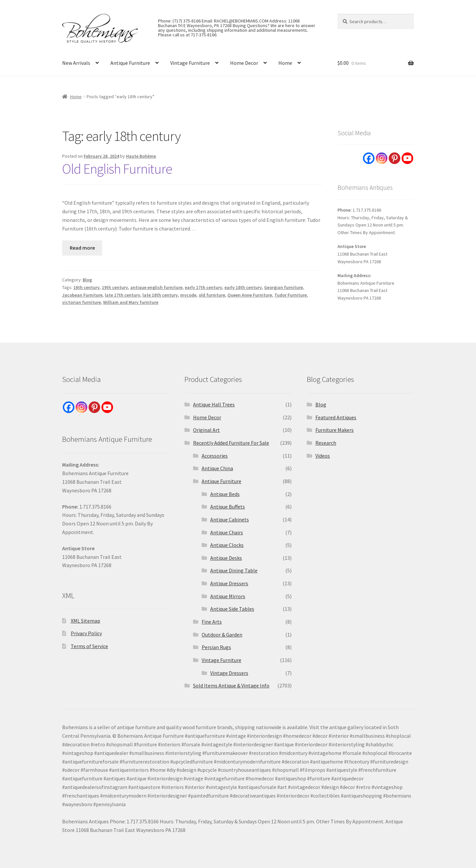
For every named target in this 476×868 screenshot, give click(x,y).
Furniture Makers (335, 430)
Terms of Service (89, 646)
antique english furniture (156, 287)
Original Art (206, 430)
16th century (86, 287)
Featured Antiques (336, 417)
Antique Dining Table (234, 570)
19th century (115, 287)
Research (326, 443)
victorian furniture (81, 302)
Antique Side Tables (232, 609)
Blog (87, 280)
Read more (82, 248)
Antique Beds (225, 494)
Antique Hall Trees (214, 404)
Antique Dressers (229, 583)
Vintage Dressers (229, 673)
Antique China (217, 468)
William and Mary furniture (131, 302)
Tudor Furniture (291, 295)
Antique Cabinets (230, 519)
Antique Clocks (227, 545)
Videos (323, 456)
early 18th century (243, 287)
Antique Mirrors (228, 596)
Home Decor (244, 63)
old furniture (212, 295)
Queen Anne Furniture (250, 295)
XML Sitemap (85, 621)
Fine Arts (212, 622)
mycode (188, 295)
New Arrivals (76, 63)
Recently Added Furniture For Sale (231, 443)
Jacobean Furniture (82, 295)
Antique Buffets (228, 507)
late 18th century (160, 295)
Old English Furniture (117, 169)
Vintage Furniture (190, 63)
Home (285, 63)
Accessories (215, 456)
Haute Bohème (141, 156)
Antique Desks (226, 558)
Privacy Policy (86, 633)
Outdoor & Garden (222, 635)
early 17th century (203, 287)
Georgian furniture (283, 287)
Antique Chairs (227, 532)
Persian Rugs (216, 647)
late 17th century (122, 295)
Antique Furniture (130, 63)
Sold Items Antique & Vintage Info (231, 685)
